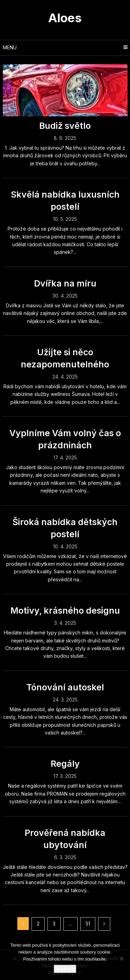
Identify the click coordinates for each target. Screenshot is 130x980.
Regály (65, 764)
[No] (121, 958)
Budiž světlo (65, 126)
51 (88, 924)
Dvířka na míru (65, 283)
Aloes (65, 18)
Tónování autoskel (65, 687)
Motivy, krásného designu (65, 611)
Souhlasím (65, 969)
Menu (10, 47)
